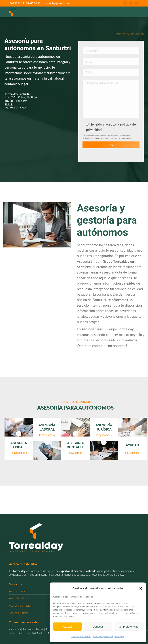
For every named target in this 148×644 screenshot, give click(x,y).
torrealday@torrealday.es (58, 3)
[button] (141, 588)
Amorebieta (15, 629)
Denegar (98, 627)
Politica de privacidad (81, 636)
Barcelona (28, 629)
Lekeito (20, 633)
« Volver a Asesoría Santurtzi (130, 34)
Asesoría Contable (20, 605)
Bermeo (39, 629)
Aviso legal (120, 636)
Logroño (30, 633)
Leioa (12, 633)
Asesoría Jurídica (19, 613)
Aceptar (67, 627)
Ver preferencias (128, 627)
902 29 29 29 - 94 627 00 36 (25, 3)
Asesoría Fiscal (18, 591)
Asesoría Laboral (19, 598)
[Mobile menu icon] (135, 12)
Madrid (40, 633)
